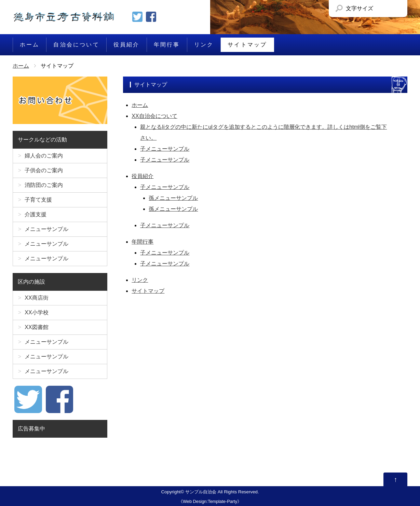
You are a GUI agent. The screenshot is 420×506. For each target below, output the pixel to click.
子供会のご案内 (44, 170)
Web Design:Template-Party (210, 501)
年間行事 (167, 45)
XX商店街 (36, 298)
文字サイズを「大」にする (395, 9)
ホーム (30, 45)
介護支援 (36, 214)
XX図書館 (36, 327)
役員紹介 (127, 45)
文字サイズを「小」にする (380, 9)
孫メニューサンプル (173, 198)
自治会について (76, 45)
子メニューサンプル (165, 149)
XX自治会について (154, 116)
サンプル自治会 (201, 492)
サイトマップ (247, 45)
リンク (204, 45)
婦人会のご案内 (44, 156)
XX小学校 (36, 312)
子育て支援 (38, 200)
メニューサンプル (46, 229)
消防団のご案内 (44, 185)
